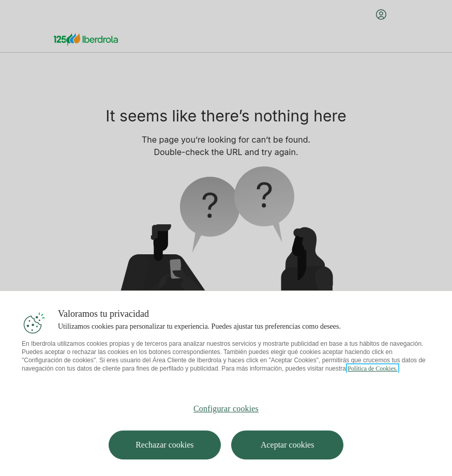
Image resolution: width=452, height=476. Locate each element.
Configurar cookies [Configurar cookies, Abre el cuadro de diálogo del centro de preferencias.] (226, 433)
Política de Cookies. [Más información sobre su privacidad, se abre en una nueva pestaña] (372, 393)
